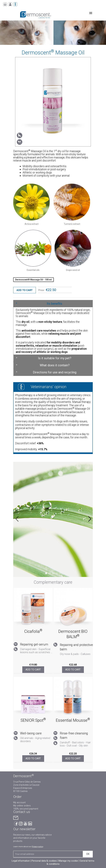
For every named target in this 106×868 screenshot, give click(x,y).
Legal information (21, 861)
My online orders (22, 806)
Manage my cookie (68, 861)
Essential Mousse (73, 720)
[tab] (53, 304)
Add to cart (25, 290)
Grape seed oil (73, 270)
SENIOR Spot (33, 720)
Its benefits (54, 304)
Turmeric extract (72, 224)
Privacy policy (37, 847)
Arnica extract (32, 224)
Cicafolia (33, 631)
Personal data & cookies (44, 861)
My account (19, 802)
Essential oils (33, 270)
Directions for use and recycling (55, 372)
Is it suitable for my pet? (55, 358)
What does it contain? (55, 365)
